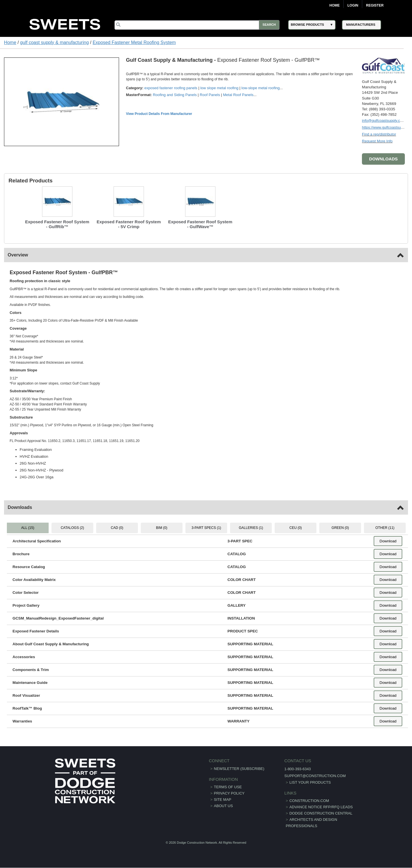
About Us (223, 806)
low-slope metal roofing (261, 88)
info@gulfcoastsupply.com (384, 121)
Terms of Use (228, 787)
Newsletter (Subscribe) (239, 769)
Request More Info (377, 141)
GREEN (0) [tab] (340, 528)
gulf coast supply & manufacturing (54, 42)
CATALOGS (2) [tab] (73, 528)
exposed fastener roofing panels (171, 88)
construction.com (307, 801)
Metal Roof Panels (238, 95)
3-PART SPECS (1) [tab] (206, 528)
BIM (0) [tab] (162, 528)
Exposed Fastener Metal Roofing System (134, 42)
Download (388, 541)
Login (353, 5)
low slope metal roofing (220, 88)
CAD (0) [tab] (117, 528)
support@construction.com (313, 776)
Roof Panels (210, 95)
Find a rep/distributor (379, 134)
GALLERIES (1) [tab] (251, 528)
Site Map (223, 800)
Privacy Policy (229, 793)
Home (334, 5)
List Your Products (308, 782)
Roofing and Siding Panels (175, 95)
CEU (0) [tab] (295, 528)
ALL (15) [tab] (28, 528)
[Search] (198, 25)
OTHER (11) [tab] (385, 528)
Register (375, 5)
